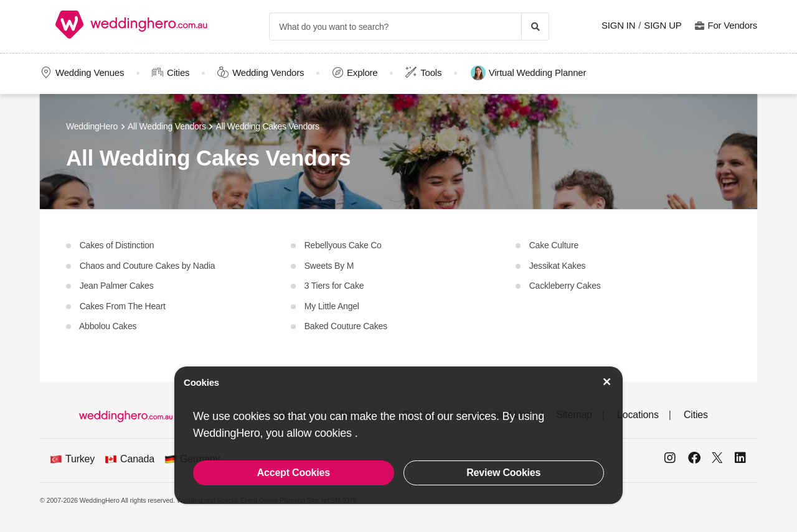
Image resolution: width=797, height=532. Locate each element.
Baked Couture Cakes (345, 326)
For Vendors (732, 25)
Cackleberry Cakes (564, 286)
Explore (362, 72)
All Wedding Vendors (167, 126)
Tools (431, 72)
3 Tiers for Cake (333, 286)
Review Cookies (503, 473)
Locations (638, 415)
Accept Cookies (294, 473)
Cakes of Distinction (116, 245)
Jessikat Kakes (556, 266)
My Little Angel (331, 306)
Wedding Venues (90, 72)
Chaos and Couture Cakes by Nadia (146, 266)
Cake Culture (553, 245)
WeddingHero (92, 126)
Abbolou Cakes (107, 326)
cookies (334, 433)
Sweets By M (328, 266)
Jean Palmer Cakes (115, 286)
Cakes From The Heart (121, 306)
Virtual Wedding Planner (529, 73)
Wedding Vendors (268, 72)
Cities (178, 72)
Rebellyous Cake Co (342, 245)
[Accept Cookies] (607, 382)
